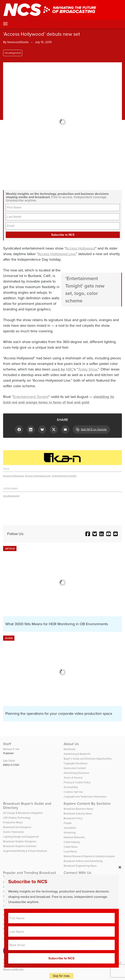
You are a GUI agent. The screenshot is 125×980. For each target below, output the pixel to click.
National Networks (74, 837)
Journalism (70, 828)
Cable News (71, 847)
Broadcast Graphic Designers (20, 841)
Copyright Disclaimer (76, 763)
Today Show (88, 369)
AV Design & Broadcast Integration (23, 813)
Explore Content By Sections (87, 804)
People (68, 823)
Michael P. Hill (11, 749)
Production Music (13, 822)
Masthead (69, 749)
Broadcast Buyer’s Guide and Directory (27, 806)
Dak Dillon (9, 761)
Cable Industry (72, 842)
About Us (71, 744)
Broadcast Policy (73, 818)
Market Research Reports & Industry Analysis (89, 856)
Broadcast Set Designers (17, 827)
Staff (7, 744)
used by (58, 369)
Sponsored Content (75, 768)
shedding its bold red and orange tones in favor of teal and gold (59, 399)
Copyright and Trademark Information (85, 797)
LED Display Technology (17, 818)
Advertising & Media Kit (77, 754)
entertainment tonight (64, 476)
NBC (70, 369)
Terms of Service (73, 778)
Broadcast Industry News (78, 814)
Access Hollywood (80, 248)
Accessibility (71, 787)
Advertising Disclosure (76, 773)
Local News (70, 852)
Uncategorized (13, 53)
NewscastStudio (18, 42)
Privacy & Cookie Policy (77, 782)
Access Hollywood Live (57, 254)
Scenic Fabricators (14, 832)
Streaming (70, 833)
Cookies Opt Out (73, 792)
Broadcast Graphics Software (20, 846)
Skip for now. (61, 976)
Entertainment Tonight (31, 397)
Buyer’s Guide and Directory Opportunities (88, 759)
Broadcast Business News (78, 809)
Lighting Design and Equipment (21, 837)
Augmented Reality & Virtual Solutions (25, 851)
